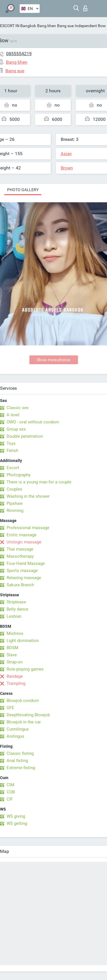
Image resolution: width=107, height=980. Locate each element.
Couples (14, 489)
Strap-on (15, 662)
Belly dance (17, 609)
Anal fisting (17, 761)
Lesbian (14, 616)
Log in (85, 8)
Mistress (15, 633)
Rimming (15, 511)
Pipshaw (15, 503)
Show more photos (53, 360)
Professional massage (28, 528)
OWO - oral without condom (33, 422)
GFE (10, 708)
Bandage (15, 676)
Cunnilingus (18, 729)
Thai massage (20, 549)
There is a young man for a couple (39, 482)
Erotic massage (22, 535)
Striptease (16, 602)
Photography (19, 475)
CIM (10, 785)
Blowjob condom (23, 701)
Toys (11, 443)
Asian (66, 154)
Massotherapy (20, 556)
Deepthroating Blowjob (28, 715)
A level (13, 415)
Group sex (16, 429)
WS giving (16, 816)
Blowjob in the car (24, 722)
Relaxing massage (24, 578)
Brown (67, 168)
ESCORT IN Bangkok (18, 26)
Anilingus (15, 736)
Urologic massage (24, 542)
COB (11, 792)
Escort (13, 468)
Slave (12, 655)
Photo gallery (23, 190)
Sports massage (22, 571)
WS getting (17, 823)
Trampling (16, 683)
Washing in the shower (28, 496)
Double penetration (25, 436)
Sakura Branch (20, 585)
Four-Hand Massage (26, 563)
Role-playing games (25, 669)
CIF (10, 799)
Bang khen (47, 26)
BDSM (12, 648)
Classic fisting (20, 753)
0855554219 (19, 54)
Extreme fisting (21, 768)
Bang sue (65, 26)
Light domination (23, 641)
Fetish (12, 451)
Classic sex (18, 408)
